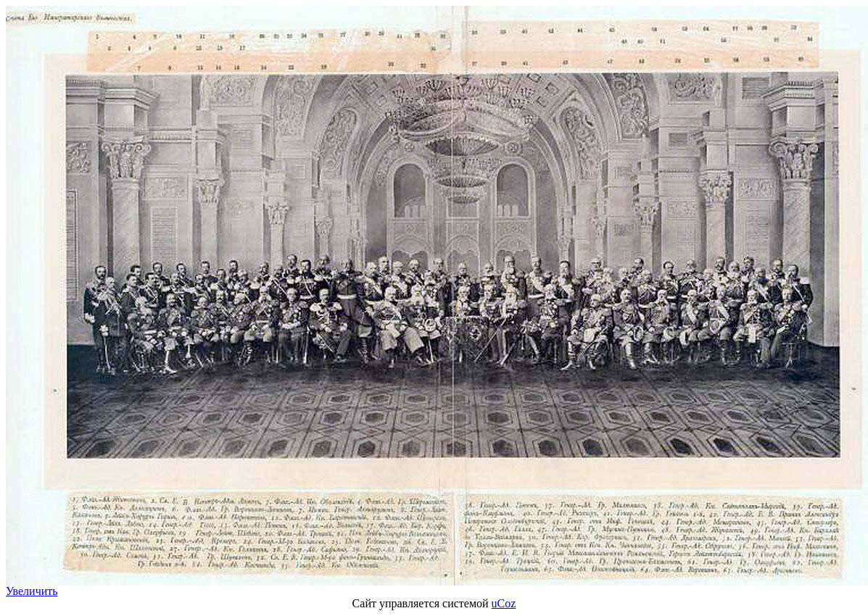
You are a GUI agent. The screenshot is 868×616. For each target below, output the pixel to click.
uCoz (504, 603)
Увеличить (32, 591)
